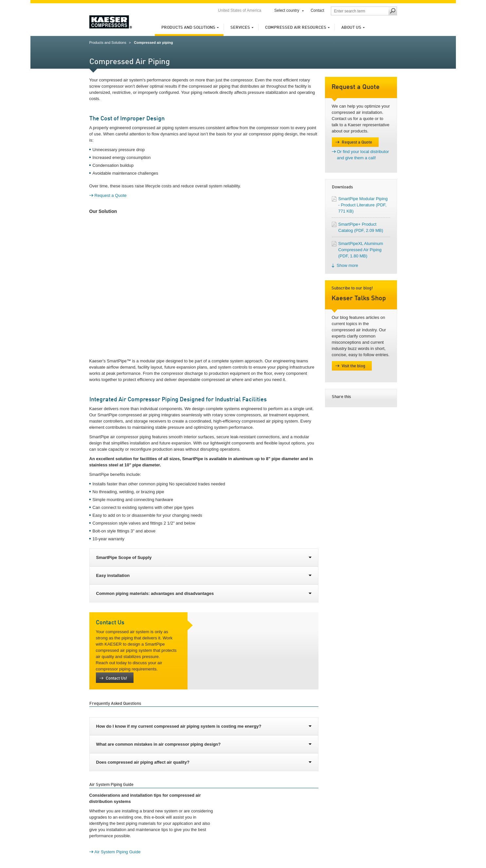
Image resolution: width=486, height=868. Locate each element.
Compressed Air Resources (296, 28)
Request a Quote (111, 195)
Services (240, 28)
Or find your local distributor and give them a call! (363, 155)
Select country (287, 10)
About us (351, 28)
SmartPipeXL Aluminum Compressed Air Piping (361, 250)
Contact (317, 10)
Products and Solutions (188, 28)
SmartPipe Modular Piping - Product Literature (363, 205)
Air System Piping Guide (118, 852)
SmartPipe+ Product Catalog (361, 227)
